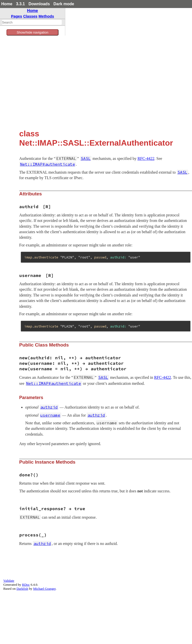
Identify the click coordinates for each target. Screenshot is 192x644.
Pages (17, 16)
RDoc (26, 585)
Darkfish (22, 589)
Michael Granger (44, 589)
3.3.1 (20, 4)
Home (7, 4)
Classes (30, 16)
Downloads (39, 4)
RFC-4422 (146, 158)
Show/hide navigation (33, 32)
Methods (46, 16)
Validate (9, 581)
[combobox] (32, 22)
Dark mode (64, 4)
